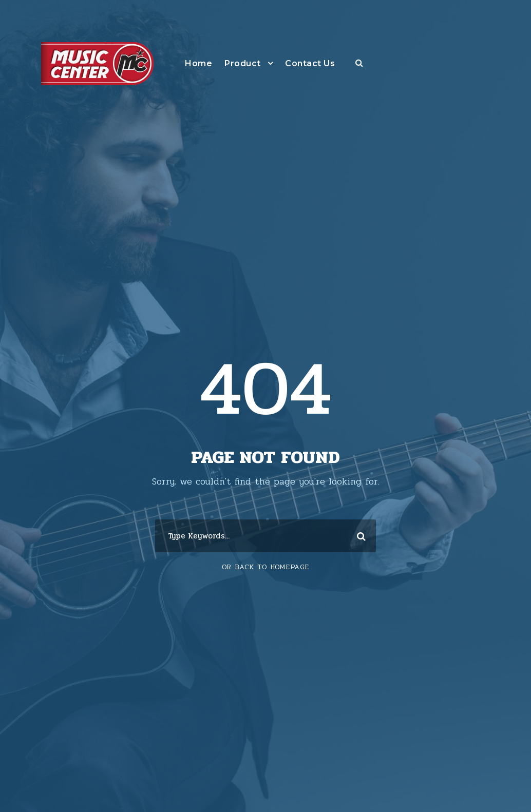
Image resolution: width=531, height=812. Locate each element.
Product (243, 63)
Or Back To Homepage (265, 567)
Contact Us (310, 63)
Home (198, 63)
